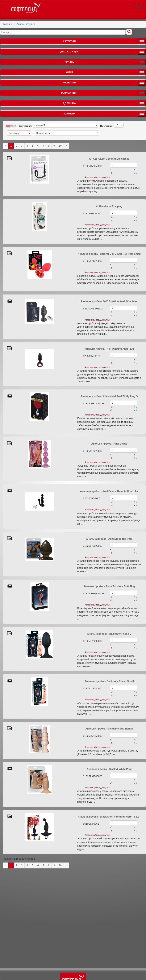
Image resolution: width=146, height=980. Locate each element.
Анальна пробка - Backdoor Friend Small (109, 681)
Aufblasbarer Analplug (109, 206)
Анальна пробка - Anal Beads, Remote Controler (109, 491)
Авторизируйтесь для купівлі (97, 177)
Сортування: (25, 126)
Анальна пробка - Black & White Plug (109, 769)
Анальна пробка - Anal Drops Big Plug (109, 539)
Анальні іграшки (26, 24)
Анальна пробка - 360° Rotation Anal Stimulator (109, 301)
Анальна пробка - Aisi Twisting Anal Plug (109, 349)
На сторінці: (106, 126)
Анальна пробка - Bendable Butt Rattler (109, 729)
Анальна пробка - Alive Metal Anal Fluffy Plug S (109, 396)
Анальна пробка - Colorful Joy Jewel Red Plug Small (109, 254)
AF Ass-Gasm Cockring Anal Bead (109, 159)
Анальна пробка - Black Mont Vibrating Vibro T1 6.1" (109, 817)
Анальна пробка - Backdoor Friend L (109, 634)
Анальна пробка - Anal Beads (109, 444)
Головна (8, 24)
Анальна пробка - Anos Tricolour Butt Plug (109, 586)
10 (60, 146)
